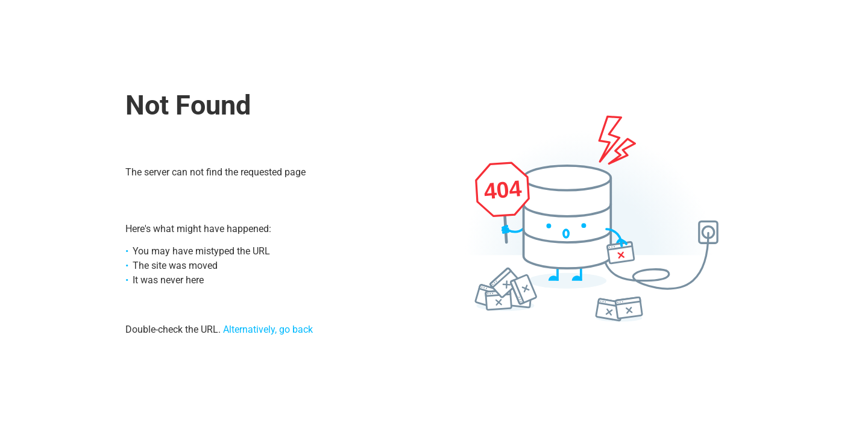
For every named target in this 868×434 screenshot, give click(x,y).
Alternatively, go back (268, 329)
